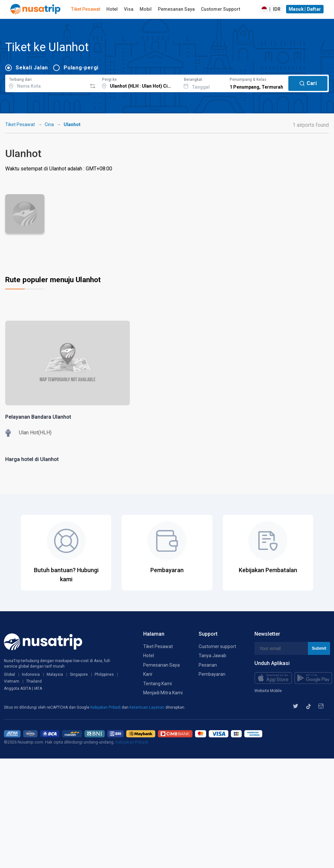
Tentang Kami (158, 684)
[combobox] (46, 82)
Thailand (34, 681)
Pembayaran (212, 674)
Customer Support (220, 9)
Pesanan (208, 665)
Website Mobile (268, 691)
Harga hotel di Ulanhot (32, 459)
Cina (49, 124)
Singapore (79, 674)
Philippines (104, 674)
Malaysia (55, 674)
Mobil (146, 9)
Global (9, 674)
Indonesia (31, 674)
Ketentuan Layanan (147, 707)
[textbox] (46, 82)
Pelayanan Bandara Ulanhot (38, 417)
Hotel (112, 9)
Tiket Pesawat (86, 9)
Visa (129, 9)
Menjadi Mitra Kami (163, 693)
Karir (148, 674)
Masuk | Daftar (305, 9)
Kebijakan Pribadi (106, 707)
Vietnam (12, 681)
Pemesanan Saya (176, 9)
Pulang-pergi (81, 68)
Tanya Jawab (213, 656)
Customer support (217, 646)
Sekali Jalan (32, 68)
